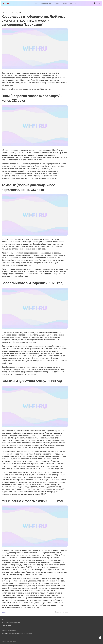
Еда (72, 3)
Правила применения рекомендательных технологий (17, 634)
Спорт (78, 3)
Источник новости (61, 612)
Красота (57, 3)
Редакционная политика (9, 631)
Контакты (4, 628)
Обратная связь (6, 625)
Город (65, 3)
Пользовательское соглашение (11, 622)
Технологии (46, 3)
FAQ (3, 620)
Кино (37, 3)
